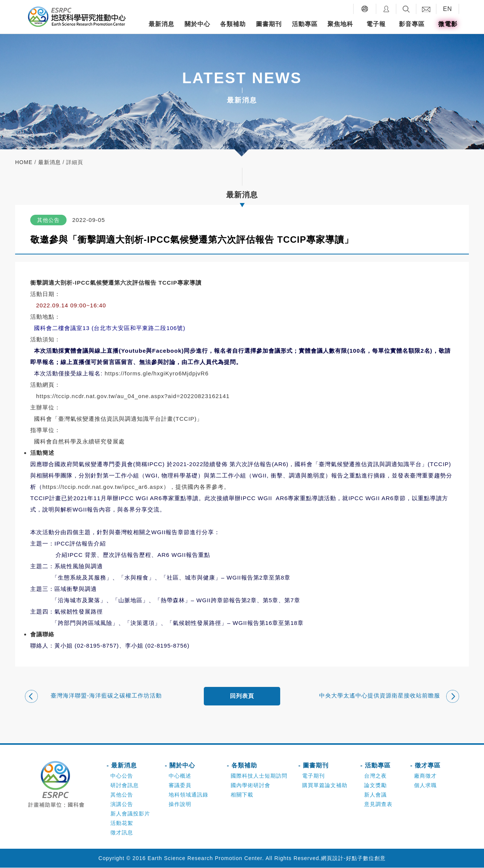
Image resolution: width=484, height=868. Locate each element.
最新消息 (161, 24)
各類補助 (233, 24)
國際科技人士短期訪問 (259, 776)
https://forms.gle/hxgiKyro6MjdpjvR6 (157, 373)
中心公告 (122, 776)
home (24, 162)
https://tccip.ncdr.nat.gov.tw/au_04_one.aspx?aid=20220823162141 (133, 396)
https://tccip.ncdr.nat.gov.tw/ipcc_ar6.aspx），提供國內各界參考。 (136, 487)
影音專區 (412, 24)
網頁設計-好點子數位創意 (353, 859)
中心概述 (180, 776)
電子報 (376, 24)
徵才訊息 (122, 833)
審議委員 (180, 786)
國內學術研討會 (251, 786)
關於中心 (197, 24)
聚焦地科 (340, 24)
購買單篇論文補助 (325, 786)
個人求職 (425, 786)
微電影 (448, 24)
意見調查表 (378, 804)
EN (447, 9)
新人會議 (375, 795)
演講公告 (122, 804)
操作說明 (180, 804)
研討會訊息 (125, 786)
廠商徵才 (425, 776)
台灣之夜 (375, 776)
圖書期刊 (269, 24)
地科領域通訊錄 (188, 795)
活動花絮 (122, 823)
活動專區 (305, 24)
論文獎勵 (375, 786)
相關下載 (242, 795)
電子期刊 (313, 776)
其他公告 (122, 795)
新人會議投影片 (130, 814)
